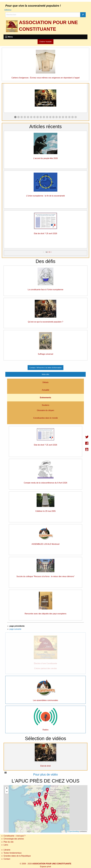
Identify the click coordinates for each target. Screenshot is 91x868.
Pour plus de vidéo (45, 774)
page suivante (15, 629)
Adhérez (8, 10)
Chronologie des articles (14, 839)
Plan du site (9, 842)
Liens (6, 845)
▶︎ (87, 99)
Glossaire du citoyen (46, 410)
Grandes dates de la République (17, 856)
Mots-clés (45, 374)
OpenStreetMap (74, 831)
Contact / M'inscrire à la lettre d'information (45, 368)
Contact (7, 859)
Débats (46, 382)
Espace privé (46, 867)
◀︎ (6, 99)
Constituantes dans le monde (45, 418)
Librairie (7, 850)
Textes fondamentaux (13, 853)
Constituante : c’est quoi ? (14, 836)
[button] (44, 808)
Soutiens (45, 405)
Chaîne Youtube (45, 42)
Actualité (45, 390)
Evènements (45, 398)
